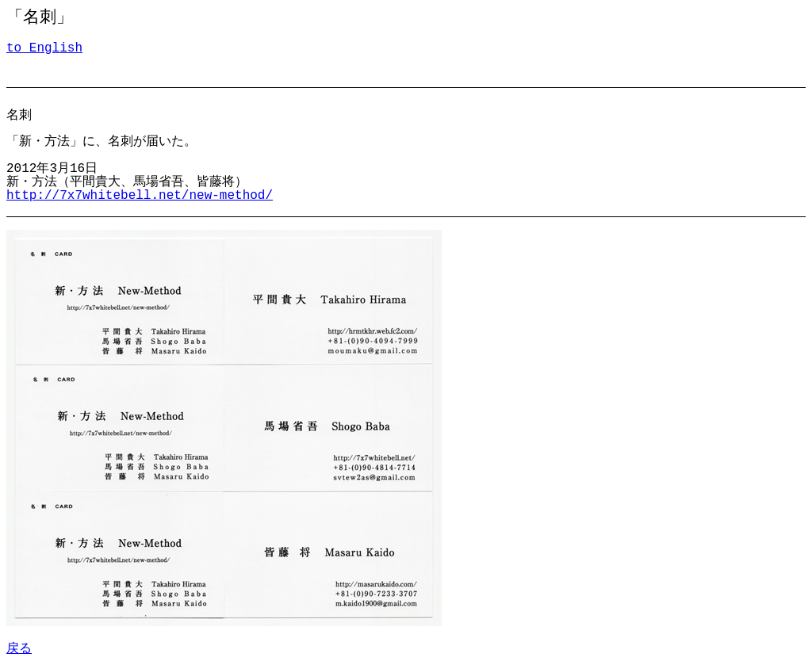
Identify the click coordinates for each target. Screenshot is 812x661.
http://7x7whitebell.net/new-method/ (140, 196)
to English (44, 48)
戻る (19, 648)
